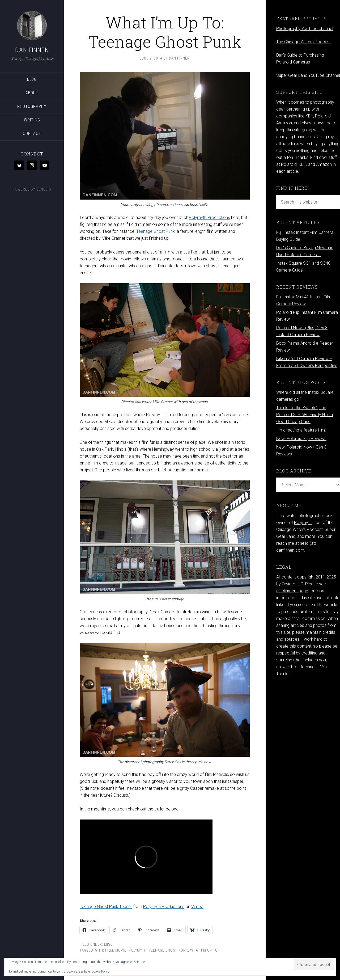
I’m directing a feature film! (301, 430)
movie (121, 950)
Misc (109, 944)
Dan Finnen (32, 50)
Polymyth (138, 950)
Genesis (44, 189)
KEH (302, 164)
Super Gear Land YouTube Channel (308, 75)
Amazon (324, 164)
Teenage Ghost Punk (156, 231)
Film (109, 950)
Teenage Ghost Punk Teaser (106, 907)
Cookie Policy (100, 971)
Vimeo (197, 907)
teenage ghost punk (168, 950)
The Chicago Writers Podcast (303, 42)
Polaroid (289, 164)
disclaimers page (292, 591)
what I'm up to (204, 950)
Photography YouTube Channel (305, 29)
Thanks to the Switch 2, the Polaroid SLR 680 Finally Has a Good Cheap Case (305, 415)
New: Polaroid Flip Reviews (301, 439)
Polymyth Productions (209, 217)
